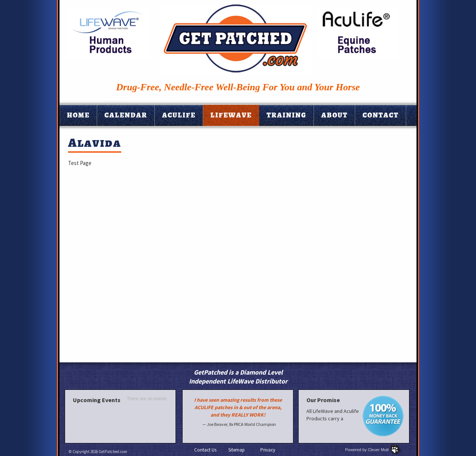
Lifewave (231, 115)
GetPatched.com (113, 452)
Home (78, 115)
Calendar (126, 115)
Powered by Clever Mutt (367, 450)
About (335, 115)
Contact (381, 115)
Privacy (268, 450)
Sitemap (237, 450)
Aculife (179, 115)
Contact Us (205, 450)
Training (287, 115)
